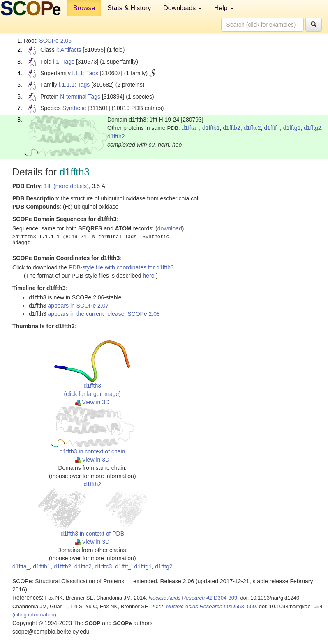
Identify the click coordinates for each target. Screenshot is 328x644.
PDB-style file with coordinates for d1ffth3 (121, 267)
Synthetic (74, 108)
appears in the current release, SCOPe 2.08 (104, 314)
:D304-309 (193, 598)
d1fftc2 (252, 128)
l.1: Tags (64, 62)
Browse (84, 8)
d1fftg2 (313, 128)
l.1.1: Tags (85, 73)
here (148, 276)
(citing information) (34, 615)
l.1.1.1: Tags (74, 85)
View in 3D (92, 402)
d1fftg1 (292, 128)
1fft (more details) (66, 186)
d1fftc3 (104, 566)
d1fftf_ (272, 128)
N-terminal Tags (80, 97)
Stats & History (129, 8)
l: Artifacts (69, 50)
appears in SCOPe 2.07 (78, 306)
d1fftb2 (232, 128)
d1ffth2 (116, 136)
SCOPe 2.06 (55, 41)
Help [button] (224, 8)
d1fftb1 (211, 128)
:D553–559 (211, 606)
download (170, 228)
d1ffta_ (191, 128)
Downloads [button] (182, 8)
